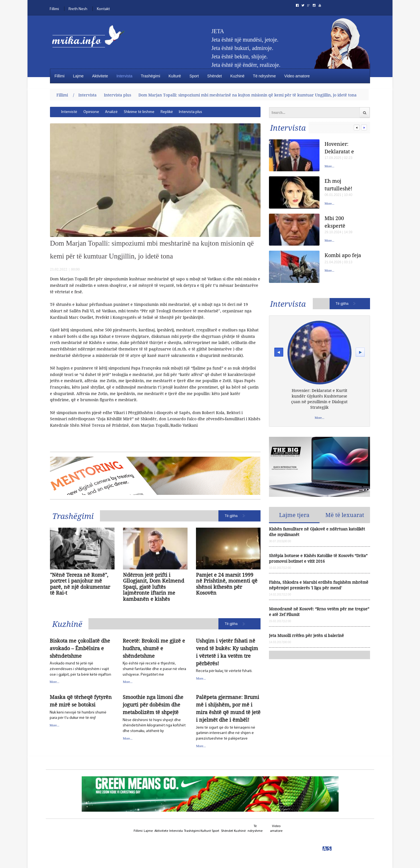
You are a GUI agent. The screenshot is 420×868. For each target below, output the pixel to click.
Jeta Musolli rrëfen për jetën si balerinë (306, 635)
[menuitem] (69, 112)
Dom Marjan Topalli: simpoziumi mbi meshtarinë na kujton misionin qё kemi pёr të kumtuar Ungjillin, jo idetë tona (247, 95)
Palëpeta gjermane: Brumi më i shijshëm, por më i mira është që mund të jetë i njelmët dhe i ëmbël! (228, 708)
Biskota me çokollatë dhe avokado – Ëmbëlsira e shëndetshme (80, 648)
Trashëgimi (151, 76)
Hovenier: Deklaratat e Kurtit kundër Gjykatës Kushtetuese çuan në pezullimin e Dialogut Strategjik (341, 148)
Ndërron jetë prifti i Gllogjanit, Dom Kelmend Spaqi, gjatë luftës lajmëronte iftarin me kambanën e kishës (154, 587)
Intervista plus (117, 95)
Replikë (167, 112)
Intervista (125, 76)
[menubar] (134, 112)
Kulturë (175, 76)
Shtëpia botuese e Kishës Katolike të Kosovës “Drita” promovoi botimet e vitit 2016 (318, 558)
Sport (194, 76)
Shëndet (214, 76)
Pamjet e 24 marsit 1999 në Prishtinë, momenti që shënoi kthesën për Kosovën (227, 584)
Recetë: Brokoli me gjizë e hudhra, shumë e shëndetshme (154, 648)
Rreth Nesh (78, 9)
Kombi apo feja (343, 255)
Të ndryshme (264, 76)
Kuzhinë (237, 76)
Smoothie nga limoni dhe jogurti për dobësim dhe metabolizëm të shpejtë (153, 705)
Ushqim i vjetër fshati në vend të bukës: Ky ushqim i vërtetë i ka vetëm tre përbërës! (227, 652)
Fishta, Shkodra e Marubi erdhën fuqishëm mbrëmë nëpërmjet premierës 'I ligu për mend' (319, 585)
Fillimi (54, 9)
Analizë (111, 112)
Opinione (91, 112)
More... (55, 682)
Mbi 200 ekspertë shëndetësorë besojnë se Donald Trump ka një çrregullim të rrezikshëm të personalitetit (342, 222)
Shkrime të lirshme (139, 112)
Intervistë (69, 112)
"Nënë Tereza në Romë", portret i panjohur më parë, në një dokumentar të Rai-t (80, 584)
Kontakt (103, 9)
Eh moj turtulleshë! (338, 185)
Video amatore (297, 76)
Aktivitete (100, 76)
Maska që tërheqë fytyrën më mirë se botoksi (81, 701)
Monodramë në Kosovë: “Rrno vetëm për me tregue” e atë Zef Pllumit (319, 612)
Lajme (78, 76)
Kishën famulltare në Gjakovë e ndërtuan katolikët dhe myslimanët (317, 532)
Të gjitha (231, 516)
